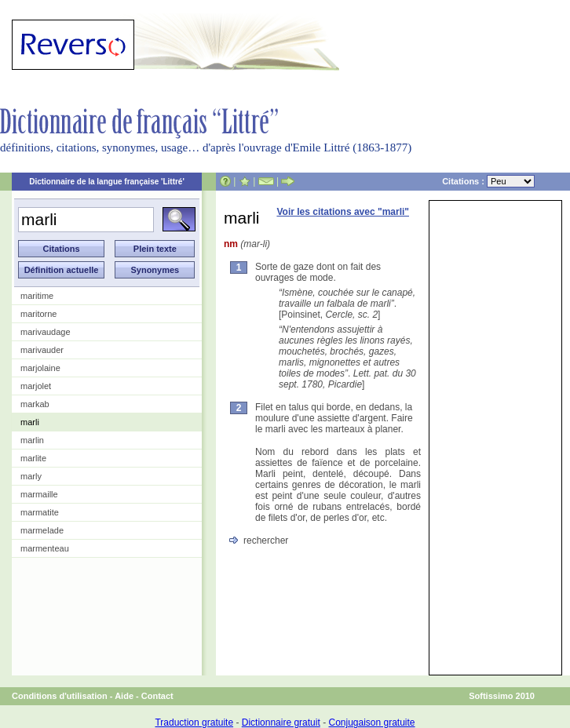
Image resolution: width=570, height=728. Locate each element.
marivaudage (46, 332)
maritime (37, 296)
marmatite (40, 512)
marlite (33, 458)
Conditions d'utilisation (60, 696)
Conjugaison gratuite (371, 723)
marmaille (39, 494)
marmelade (42, 530)
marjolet (36, 386)
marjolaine (40, 368)
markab (35, 404)
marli (30, 422)
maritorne (38, 314)
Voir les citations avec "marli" (343, 212)
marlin (32, 440)
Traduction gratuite (194, 723)
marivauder (42, 350)
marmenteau (45, 548)
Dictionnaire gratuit (281, 723)
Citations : (488, 181)
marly (31, 476)
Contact (157, 696)
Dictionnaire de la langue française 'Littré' (107, 182)
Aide (124, 696)
